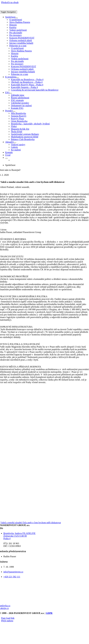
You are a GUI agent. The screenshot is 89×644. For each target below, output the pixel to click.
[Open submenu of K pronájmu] (18, 78)
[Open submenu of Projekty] (14, 112)
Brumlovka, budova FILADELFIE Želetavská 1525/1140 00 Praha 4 (20, 536)
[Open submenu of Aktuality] (15, 143)
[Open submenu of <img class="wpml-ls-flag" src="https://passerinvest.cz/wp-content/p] (7, 158)
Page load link (8, 618)
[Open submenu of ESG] (11, 93)
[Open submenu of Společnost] (16, 18)
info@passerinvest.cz (13, 572)
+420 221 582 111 (12, 577)
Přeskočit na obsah (10, 2)
